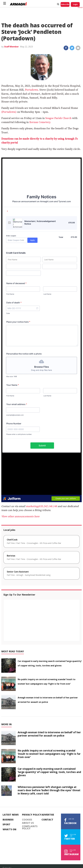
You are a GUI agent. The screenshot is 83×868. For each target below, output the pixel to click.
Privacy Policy (32, 815)
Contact (47, 820)
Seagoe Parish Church (58, 118)
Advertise (48, 815)
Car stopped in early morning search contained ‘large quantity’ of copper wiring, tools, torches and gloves (49, 772)
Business (8, 820)
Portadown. (32, 90)
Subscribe (65, 4)
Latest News (11, 815)
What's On (9, 829)
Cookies (27, 820)
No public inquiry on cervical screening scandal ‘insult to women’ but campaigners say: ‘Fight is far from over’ (49, 754)
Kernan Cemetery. (40, 122)
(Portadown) (9, 112)
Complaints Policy (30, 827)
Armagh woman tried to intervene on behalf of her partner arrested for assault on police (49, 734)
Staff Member (11, 47)
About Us (28, 823)
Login (75, 4)
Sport (6, 825)
